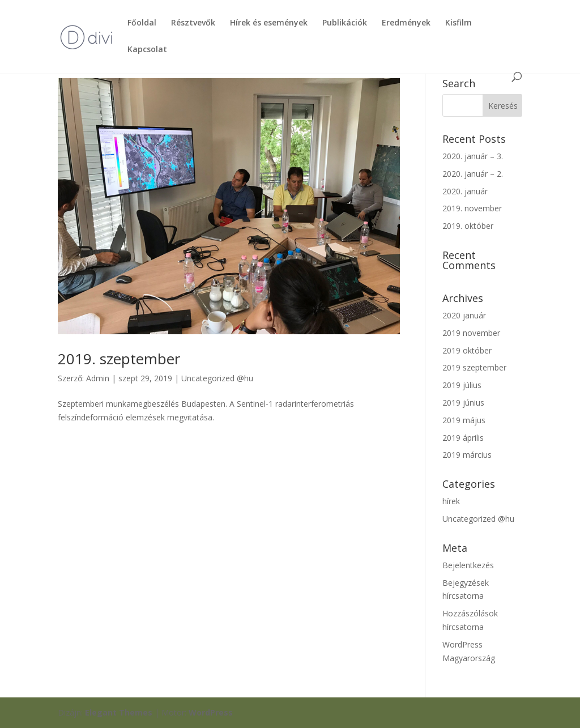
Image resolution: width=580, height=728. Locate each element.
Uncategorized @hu (217, 378)
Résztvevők (193, 23)
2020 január (464, 315)
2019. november (472, 208)
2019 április (463, 438)
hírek (451, 501)
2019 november (471, 333)
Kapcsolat (147, 50)
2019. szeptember (119, 359)
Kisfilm (459, 23)
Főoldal (142, 23)
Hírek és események (269, 23)
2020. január (465, 191)
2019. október (468, 226)
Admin (98, 378)
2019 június (463, 403)
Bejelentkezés (468, 565)
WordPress (211, 712)
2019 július (462, 385)
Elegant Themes (119, 712)
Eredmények (406, 23)
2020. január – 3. (473, 156)
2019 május (464, 420)
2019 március (467, 455)
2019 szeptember (474, 367)
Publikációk (345, 23)
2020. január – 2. (473, 174)
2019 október (467, 350)
